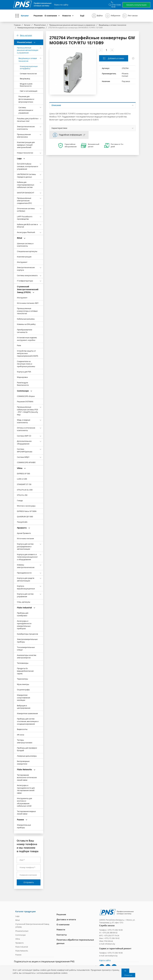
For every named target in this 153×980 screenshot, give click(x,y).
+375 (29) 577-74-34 (111, 935)
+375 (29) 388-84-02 (110, 932)
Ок (125, 971)
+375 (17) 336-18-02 (112, 938)
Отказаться (128, 975)
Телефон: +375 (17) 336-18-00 (111, 930)
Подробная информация (70, 135)
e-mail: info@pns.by (107, 944)
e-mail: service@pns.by (108, 955)
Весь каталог (26, 35)
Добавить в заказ (116, 58)
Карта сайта (105, 960)
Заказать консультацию (136, 5)
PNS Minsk (109, 941)
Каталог (25, 16)
